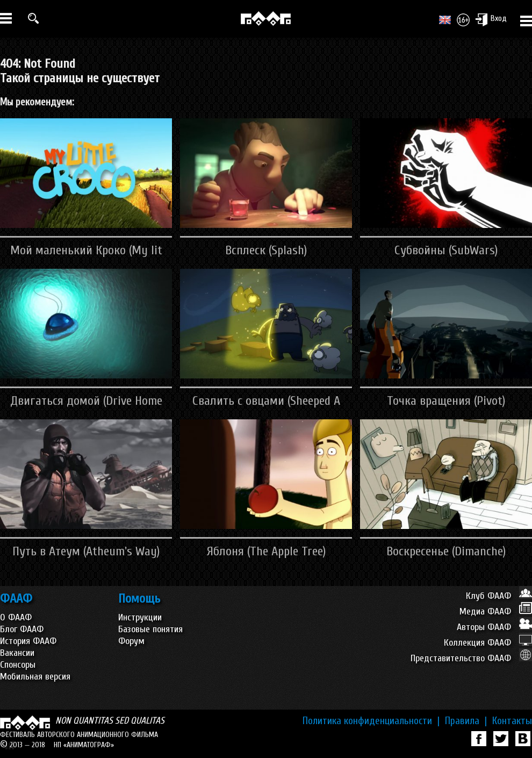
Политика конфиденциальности (371, 721)
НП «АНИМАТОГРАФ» (84, 745)
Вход (491, 19)
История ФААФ (28, 641)
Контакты (512, 721)
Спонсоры (18, 665)
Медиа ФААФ (496, 612)
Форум (131, 641)
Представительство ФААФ (471, 658)
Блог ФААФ (22, 629)
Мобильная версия (35, 677)
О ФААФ (16, 617)
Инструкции (140, 617)
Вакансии (17, 653)
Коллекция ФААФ (488, 643)
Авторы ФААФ (494, 627)
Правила (466, 721)
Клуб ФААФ (499, 596)
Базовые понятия (150, 629)
